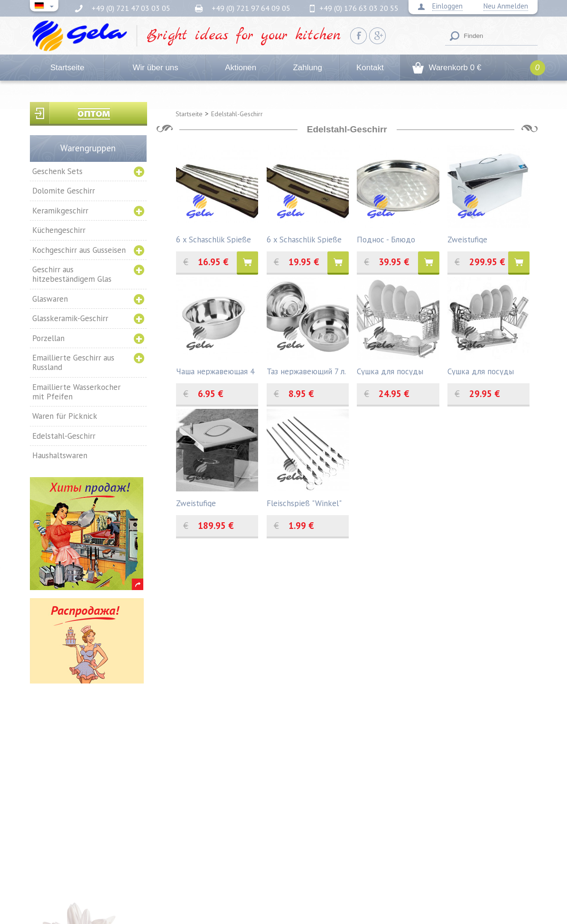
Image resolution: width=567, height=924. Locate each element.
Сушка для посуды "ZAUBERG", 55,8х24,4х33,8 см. (481, 371)
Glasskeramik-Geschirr (70, 318)
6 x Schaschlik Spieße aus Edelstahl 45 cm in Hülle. (215, 239)
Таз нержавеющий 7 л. (306, 371)
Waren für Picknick (65, 416)
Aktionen (241, 68)
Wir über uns (155, 68)
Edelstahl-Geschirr (64, 436)
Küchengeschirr (59, 230)
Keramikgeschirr (60, 211)
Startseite (67, 68)
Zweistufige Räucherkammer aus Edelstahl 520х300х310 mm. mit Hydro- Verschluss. (488, 239)
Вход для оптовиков (88, 114)
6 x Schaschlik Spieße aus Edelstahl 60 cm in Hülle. (306, 239)
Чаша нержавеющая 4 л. (215, 371)
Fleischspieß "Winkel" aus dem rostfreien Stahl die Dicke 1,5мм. (305, 503)
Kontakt (370, 68)
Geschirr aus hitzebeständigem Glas (72, 274)
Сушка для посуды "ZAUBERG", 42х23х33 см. (395, 371)
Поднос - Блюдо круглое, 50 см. (386, 239)
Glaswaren (50, 299)
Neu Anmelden (506, 6)
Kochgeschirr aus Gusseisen (79, 250)
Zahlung (307, 68)
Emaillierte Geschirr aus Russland (73, 362)
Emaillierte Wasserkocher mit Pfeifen (76, 392)
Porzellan (48, 338)
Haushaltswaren (60, 455)
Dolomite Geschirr (64, 191)
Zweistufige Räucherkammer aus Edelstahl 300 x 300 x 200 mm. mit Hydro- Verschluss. (214, 503)
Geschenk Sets (57, 171)
